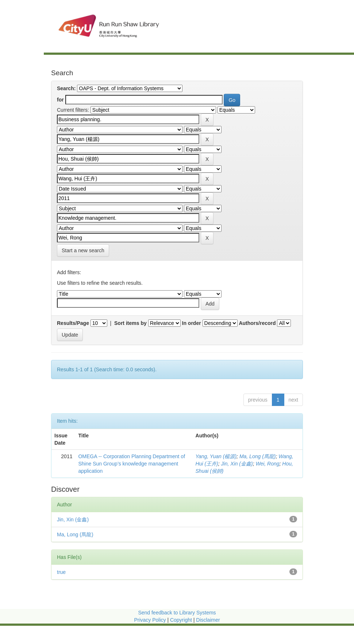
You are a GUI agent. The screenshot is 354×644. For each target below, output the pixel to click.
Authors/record (257, 323)
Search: (66, 88)
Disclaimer (208, 620)
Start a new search (83, 250)
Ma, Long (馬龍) (258, 456)
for (60, 100)
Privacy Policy (150, 620)
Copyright (182, 620)
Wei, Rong (267, 464)
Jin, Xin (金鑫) (237, 464)
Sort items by (130, 323)
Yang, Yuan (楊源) (216, 456)
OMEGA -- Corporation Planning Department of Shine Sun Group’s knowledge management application (132, 464)
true (61, 572)
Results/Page (73, 323)
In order (192, 323)
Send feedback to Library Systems (177, 613)
